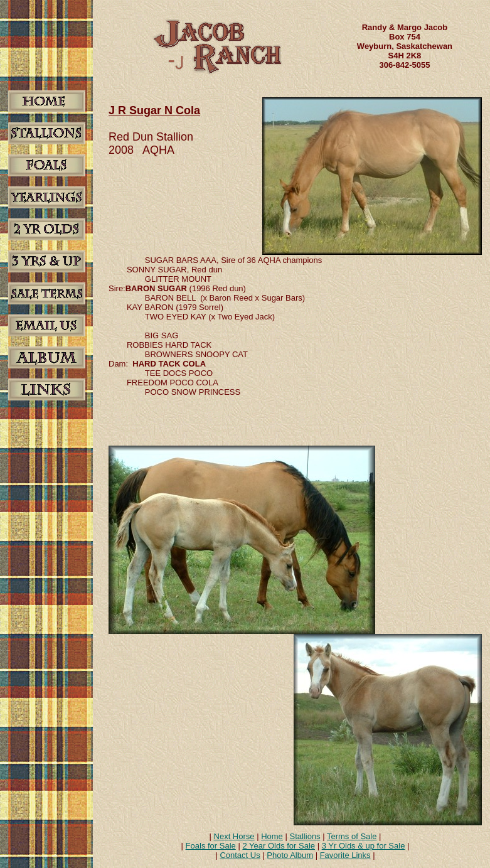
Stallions (305, 836)
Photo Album (290, 855)
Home (272, 836)
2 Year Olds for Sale (279, 846)
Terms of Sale (352, 836)
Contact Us (240, 855)
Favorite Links (345, 855)
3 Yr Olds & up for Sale (364, 846)
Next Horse (234, 836)
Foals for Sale (211, 846)
